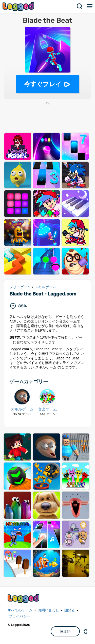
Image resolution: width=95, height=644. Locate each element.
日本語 (65, 632)
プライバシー (20, 616)
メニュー (90, 6)
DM (86, 631)
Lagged (19, 6)
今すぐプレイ (43, 84)
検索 (80, 6)
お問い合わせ (48, 610)
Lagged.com (24, 598)
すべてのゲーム (20, 610)
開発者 (70, 610)
